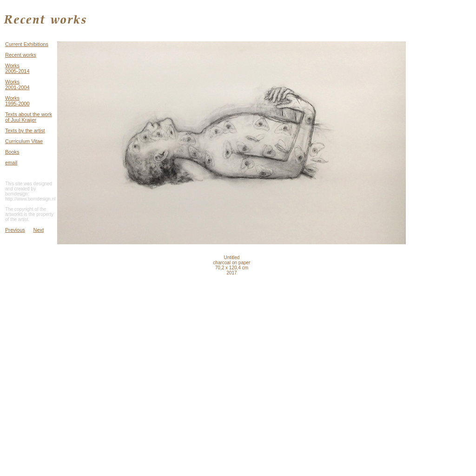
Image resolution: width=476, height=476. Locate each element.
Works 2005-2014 (17, 68)
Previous (15, 230)
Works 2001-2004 (17, 85)
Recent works (21, 55)
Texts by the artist (25, 130)
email (11, 163)
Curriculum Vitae (24, 141)
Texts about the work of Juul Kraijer (29, 117)
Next (39, 230)
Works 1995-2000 (17, 101)
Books (12, 152)
